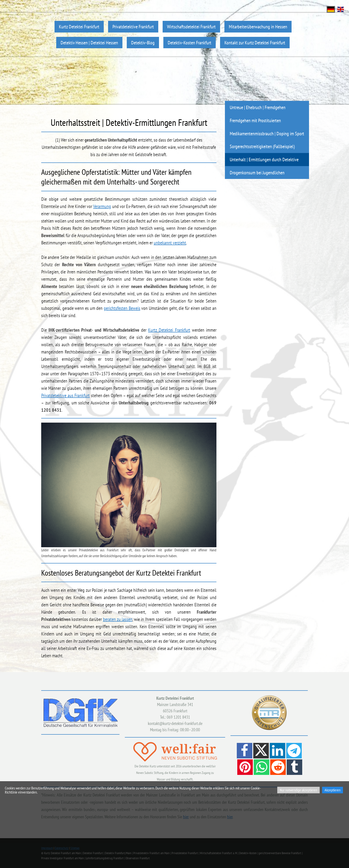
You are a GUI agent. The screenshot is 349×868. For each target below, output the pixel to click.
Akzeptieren (333, 790)
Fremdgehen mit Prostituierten (255, 120)
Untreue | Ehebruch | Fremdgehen (258, 107)
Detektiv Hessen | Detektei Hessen (89, 43)
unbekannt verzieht (170, 243)
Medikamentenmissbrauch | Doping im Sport (267, 133)
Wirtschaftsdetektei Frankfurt (191, 27)
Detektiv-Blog (143, 43)
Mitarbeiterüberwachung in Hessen (258, 27)
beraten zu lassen (118, 619)
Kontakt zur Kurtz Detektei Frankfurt (255, 43)
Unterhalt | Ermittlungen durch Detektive (264, 159)
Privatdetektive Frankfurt (133, 27)
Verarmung (102, 206)
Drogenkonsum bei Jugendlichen (257, 173)
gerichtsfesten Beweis (122, 308)
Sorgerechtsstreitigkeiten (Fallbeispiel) (262, 146)
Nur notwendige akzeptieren (298, 790)
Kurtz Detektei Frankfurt (79, 27)
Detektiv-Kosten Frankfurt (190, 43)
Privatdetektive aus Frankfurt (65, 395)
